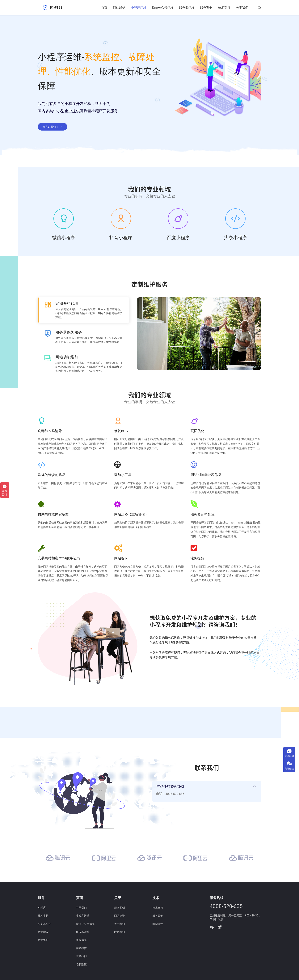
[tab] (207, 792)
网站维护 (119, 8)
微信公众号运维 (163, 8)
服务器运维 (187, 8)
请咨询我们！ (53, 127)
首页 (104, 8)
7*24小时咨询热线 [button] (170, 787)
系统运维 (81, 941)
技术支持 (224, 8)
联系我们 (81, 957)
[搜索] (259, 8)
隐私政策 (81, 965)
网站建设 (43, 933)
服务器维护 (44, 924)
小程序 (42, 908)
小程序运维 (139, 8)
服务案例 (206, 8)
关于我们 (242, 8)
